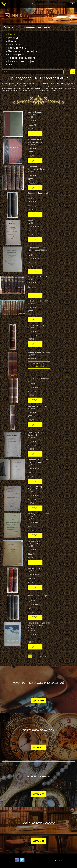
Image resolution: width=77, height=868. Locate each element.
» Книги (11, 34)
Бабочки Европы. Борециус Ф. (35, 113)
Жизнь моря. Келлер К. (37, 325)
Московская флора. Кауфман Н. (36, 434)
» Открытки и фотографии (22, 51)
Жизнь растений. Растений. (39, 352)
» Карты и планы (16, 48)
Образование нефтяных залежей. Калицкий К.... (38, 461)
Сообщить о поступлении (38, 365)
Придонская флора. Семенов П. (36, 488)
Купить (35, 134)
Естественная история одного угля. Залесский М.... (37, 250)
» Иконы (11, 41)
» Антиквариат (15, 54)
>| (46, 656)
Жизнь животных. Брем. (37, 277)
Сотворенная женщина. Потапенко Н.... (37, 542)
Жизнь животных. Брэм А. (38, 301)
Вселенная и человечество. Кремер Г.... (38, 168)
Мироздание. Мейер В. (37, 406)
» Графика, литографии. (21, 61)
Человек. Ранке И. (35, 568)
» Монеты (12, 38)
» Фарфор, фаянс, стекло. (21, 58)
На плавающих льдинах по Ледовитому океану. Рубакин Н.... (39, 625)
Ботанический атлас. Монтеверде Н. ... (36, 141)
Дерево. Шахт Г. (34, 220)
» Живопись (13, 44)
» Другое (11, 64)
